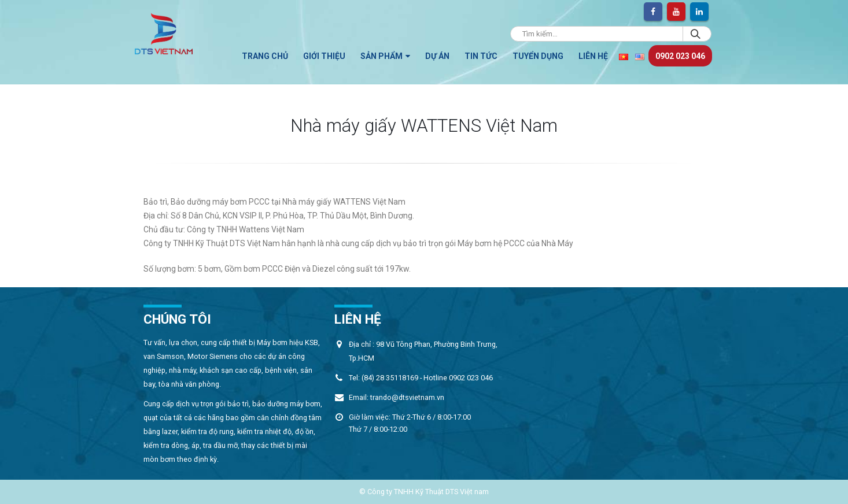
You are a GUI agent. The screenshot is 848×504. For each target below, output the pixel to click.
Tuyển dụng (538, 56)
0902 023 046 (680, 56)
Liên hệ (593, 56)
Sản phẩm (381, 56)
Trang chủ (265, 56)
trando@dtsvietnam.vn (407, 397)
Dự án (437, 56)
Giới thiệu (324, 56)
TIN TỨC (481, 56)
